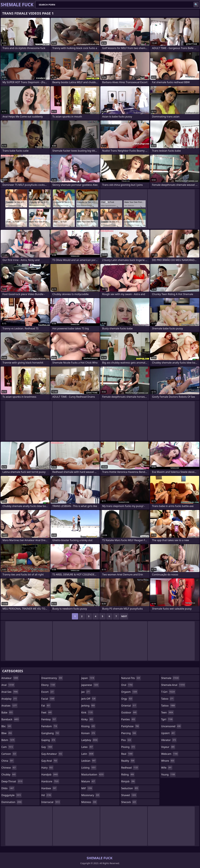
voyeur (168, 747)
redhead (130, 768)
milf (87, 788)
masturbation (93, 774)
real (127, 754)
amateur (10, 678)
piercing (129, 733)
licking (89, 768)
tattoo (168, 706)
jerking (88, 706)
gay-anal (50, 761)
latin (88, 754)
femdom (50, 726)
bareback (10, 719)
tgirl (167, 719)
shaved (129, 795)
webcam (170, 754)
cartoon (9, 754)
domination (12, 802)
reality (128, 761)
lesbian (89, 761)
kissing (88, 726)
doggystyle (11, 795)
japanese (90, 685)
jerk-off (89, 699)
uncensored (171, 726)
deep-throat (12, 781)
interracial (51, 802)
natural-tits (131, 678)
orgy (127, 699)
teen (167, 712)
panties (129, 719)
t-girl (168, 692)
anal (8, 685)
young (168, 774)
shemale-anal (173, 685)
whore (168, 761)
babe (7, 712)
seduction (130, 788)
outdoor (129, 712)
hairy (47, 768)
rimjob (128, 781)
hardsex (49, 788)
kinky (87, 719)
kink (87, 712)
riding (128, 774)
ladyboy (90, 740)
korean (88, 733)
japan (88, 678)
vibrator (169, 740)
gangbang (51, 733)
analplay (9, 699)
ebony (49, 685)
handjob (50, 774)
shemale (170, 678)
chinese (9, 768)
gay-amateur (52, 754)
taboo (168, 699)
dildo (8, 788)
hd (47, 795)
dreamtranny (52, 678)
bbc (7, 726)
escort (48, 692)
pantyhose (130, 726)
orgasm (129, 692)
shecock (129, 802)
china (8, 761)
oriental (129, 706)
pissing (128, 747)
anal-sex (10, 692)
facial (48, 699)
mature (88, 781)
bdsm (8, 740)
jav (86, 692)
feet (47, 712)
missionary (91, 795)
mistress (89, 802)
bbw (7, 733)
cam (8, 747)
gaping (49, 740)
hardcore (50, 781)
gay (47, 747)
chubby (9, 774)
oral (127, 685)
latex (87, 747)
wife (167, 768)
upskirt (168, 733)
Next (124, 616)
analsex (9, 706)
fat (46, 706)
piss (126, 740)
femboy (49, 719)
